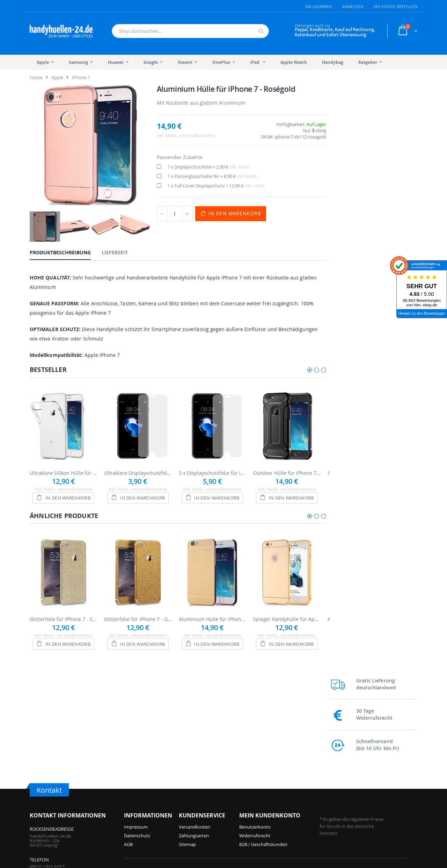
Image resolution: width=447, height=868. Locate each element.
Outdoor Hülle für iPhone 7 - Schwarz (287, 470)
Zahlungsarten (194, 732)
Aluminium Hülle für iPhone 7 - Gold (212, 616)
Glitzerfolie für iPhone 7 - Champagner (63, 616)
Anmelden (353, 6)
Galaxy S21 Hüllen (351, 789)
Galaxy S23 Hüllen (287, 815)
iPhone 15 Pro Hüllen (146, 815)
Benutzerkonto (255, 723)
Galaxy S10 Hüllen (351, 798)
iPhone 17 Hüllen (142, 789)
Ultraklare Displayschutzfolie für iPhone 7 (138, 470)
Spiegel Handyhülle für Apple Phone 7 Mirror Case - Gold (287, 616)
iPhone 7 (81, 77)
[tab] (65, 250)
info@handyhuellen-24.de (56, 785)
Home (36, 77)
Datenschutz (137, 732)
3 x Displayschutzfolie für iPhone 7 (212, 470)
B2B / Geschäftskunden (263, 740)
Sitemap (187, 740)
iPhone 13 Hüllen (206, 806)
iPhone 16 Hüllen (142, 806)
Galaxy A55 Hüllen (287, 806)
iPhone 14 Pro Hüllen (210, 789)
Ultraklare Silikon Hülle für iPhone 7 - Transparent (63, 470)
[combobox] (190, 31)
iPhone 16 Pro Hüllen (146, 798)
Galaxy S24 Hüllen (287, 798)
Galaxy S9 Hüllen (349, 806)
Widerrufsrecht (255, 732)
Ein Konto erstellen (396, 6)
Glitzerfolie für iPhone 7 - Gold (138, 616)
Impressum (136, 723)
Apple (57, 77)
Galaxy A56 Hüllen (287, 789)
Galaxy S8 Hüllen (349, 815)
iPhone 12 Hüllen (206, 815)
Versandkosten (195, 723)
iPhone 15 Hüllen (206, 780)
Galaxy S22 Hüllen (351, 780)
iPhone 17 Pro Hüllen (146, 780)
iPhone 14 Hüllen (206, 798)
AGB (128, 740)
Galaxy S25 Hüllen (287, 780)
